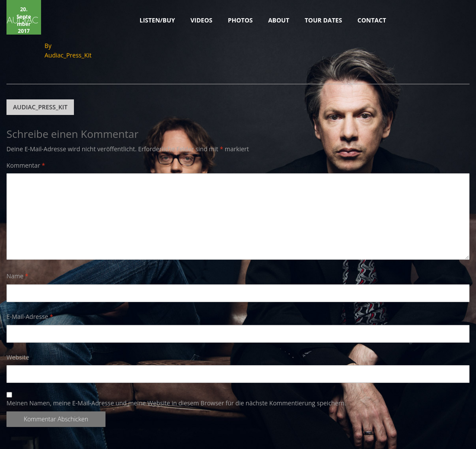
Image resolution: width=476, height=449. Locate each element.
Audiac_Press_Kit (68, 55)
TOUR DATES (323, 20)
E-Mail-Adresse (30, 317)
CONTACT (372, 20)
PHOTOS (240, 20)
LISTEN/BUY (157, 20)
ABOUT (279, 20)
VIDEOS (201, 20)
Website (18, 357)
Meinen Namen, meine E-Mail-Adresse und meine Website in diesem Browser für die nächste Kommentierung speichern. (176, 403)
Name (18, 276)
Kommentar (26, 165)
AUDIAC (22, 20)
